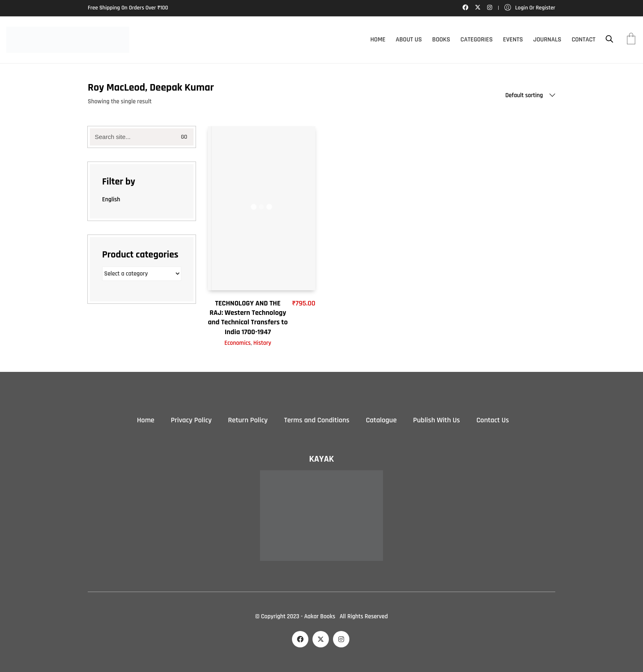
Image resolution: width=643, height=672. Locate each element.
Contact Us (493, 420)
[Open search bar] (609, 39)
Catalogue (381, 420)
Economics (237, 343)
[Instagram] (341, 639)
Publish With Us (436, 420)
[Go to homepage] (68, 40)
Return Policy (248, 420)
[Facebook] (300, 639)
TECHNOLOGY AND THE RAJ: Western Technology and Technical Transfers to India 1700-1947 (248, 318)
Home (146, 420)
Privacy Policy (191, 420)
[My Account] (530, 8)
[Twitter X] (321, 639)
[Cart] (631, 40)
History (262, 343)
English (111, 199)
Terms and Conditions (317, 420)
